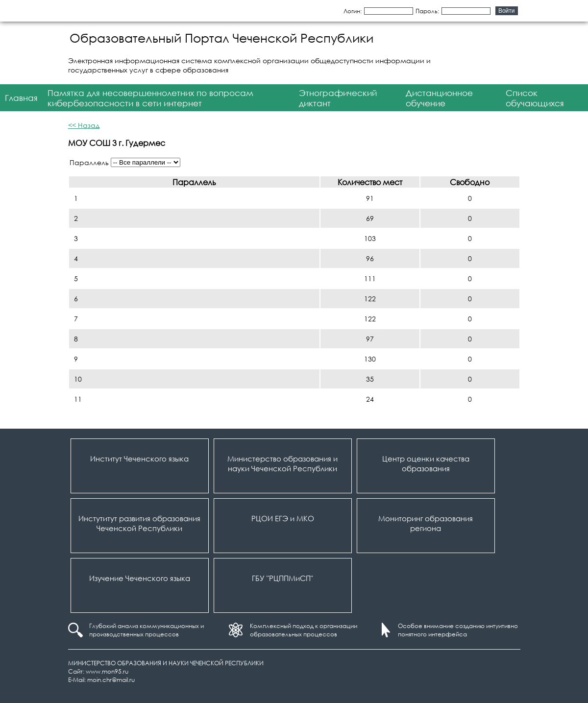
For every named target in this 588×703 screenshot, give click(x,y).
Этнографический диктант (338, 98)
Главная (21, 98)
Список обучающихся (535, 98)
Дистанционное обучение (439, 98)
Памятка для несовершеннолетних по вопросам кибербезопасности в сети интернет (150, 98)
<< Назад (84, 125)
